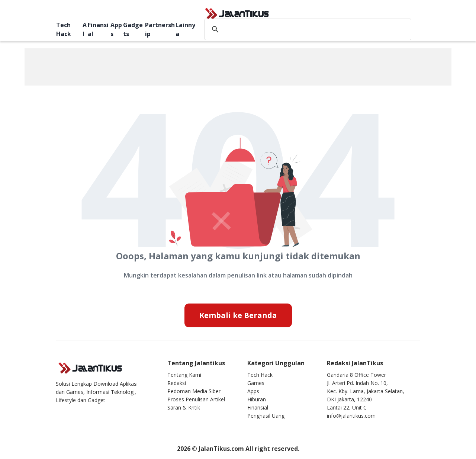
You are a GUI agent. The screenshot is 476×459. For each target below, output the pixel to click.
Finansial (98, 29)
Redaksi (177, 383)
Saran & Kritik (184, 407)
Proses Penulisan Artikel (196, 399)
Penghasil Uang (266, 416)
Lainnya (185, 29)
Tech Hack (64, 29)
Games (256, 383)
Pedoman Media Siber (194, 391)
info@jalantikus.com (351, 416)
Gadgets (133, 29)
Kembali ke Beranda (238, 315)
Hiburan (257, 399)
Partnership (160, 29)
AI (85, 29)
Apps (116, 29)
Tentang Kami (184, 375)
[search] (307, 29)
